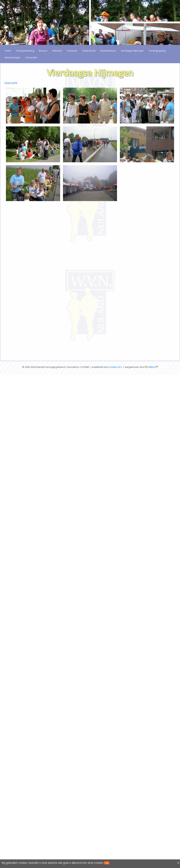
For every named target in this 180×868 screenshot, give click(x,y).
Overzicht (11, 83)
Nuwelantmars (108, 51)
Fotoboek (72, 51)
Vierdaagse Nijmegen (132, 51)
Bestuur (43, 51)
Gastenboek (89, 51)
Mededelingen (13, 57)
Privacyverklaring (25, 51)
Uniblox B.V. (116, 367)
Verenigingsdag (157, 51)
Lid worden (31, 57)
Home (8, 51)
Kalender (57, 51)
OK (107, 863)
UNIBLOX (152, 367)
